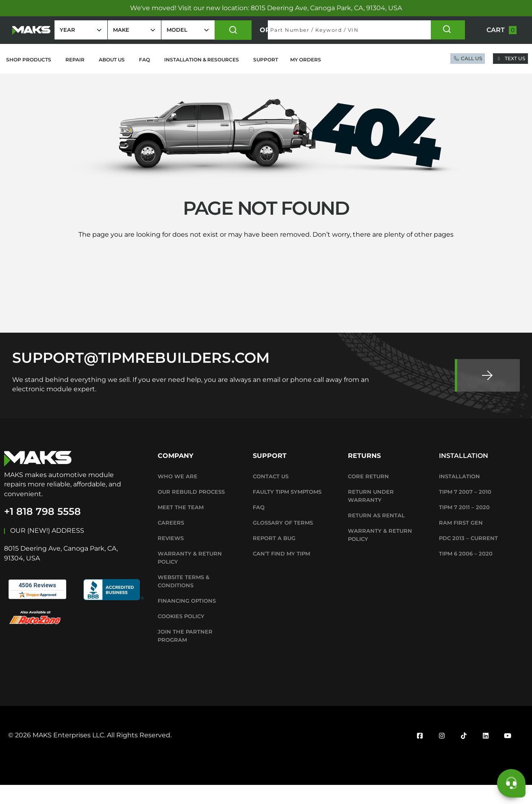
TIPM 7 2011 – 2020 (464, 526)
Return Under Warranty (371, 515)
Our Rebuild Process (191, 511)
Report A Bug (274, 557)
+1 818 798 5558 (42, 531)
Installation (459, 495)
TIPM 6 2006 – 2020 (466, 573)
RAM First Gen (461, 542)
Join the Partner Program (185, 655)
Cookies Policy (181, 635)
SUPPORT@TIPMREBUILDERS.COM (141, 377)
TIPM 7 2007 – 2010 (465, 511)
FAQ (259, 526)
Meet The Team (181, 526)
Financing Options (187, 620)
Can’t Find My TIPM (281, 573)
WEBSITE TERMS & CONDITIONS (183, 600)
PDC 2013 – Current (468, 557)
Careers (171, 542)
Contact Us (271, 495)
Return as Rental (376, 534)
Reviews (171, 557)
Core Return (368, 495)
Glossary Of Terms (283, 542)
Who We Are (178, 495)
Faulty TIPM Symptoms (287, 511)
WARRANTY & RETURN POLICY (190, 577)
